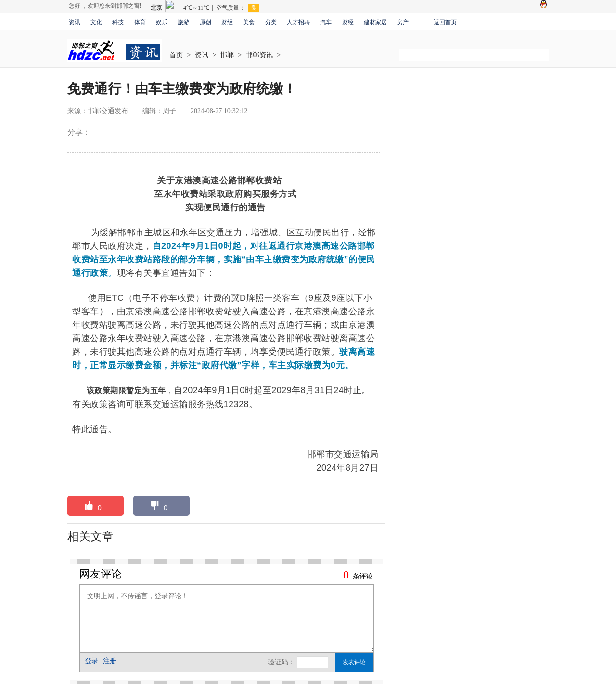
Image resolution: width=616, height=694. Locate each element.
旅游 (183, 22)
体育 (140, 22)
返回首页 (445, 22)
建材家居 (375, 22)
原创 (205, 22)
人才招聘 (298, 22)
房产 (403, 22)
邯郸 (227, 55)
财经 (227, 22)
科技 (118, 22)
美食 (249, 22)
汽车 (326, 22)
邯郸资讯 (259, 55)
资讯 (75, 22)
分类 (271, 22)
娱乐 (162, 22)
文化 (96, 22)
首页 (176, 55)
